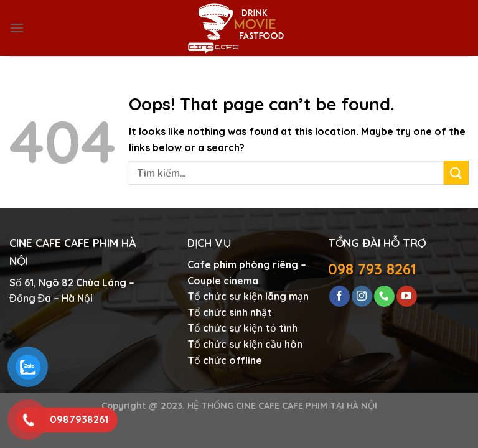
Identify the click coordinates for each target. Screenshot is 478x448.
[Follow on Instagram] (362, 296)
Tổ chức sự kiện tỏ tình (242, 328)
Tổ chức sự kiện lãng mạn (248, 296)
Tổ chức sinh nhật (230, 312)
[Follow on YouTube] (407, 296)
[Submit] (456, 173)
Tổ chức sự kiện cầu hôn (245, 344)
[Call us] (384, 296)
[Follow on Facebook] (340, 296)
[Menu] (17, 28)
